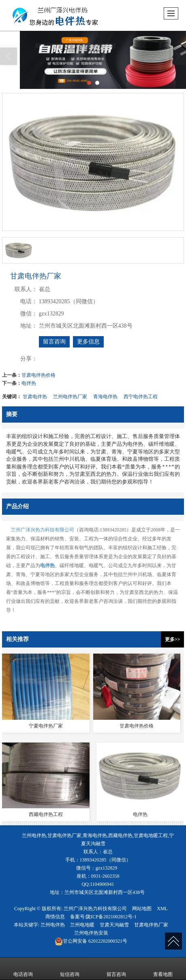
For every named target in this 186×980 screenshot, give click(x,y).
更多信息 (88, 342)
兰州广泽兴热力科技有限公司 (43, 530)
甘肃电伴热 (35, 397)
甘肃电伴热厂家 (151, 925)
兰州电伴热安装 (91, 933)
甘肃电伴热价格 (38, 375)
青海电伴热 (105, 397)
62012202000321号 (91, 941)
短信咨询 (70, 969)
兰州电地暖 (82, 925)
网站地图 (142, 909)
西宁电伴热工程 (141, 397)
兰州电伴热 (53, 925)
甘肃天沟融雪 (114, 925)
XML (162, 909)
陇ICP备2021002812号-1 (111, 917)
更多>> (173, 639)
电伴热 (29, 383)
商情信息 (55, 917)
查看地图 (163, 969)
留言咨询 (54, 342)
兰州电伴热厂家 (70, 397)
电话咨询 (23, 969)
